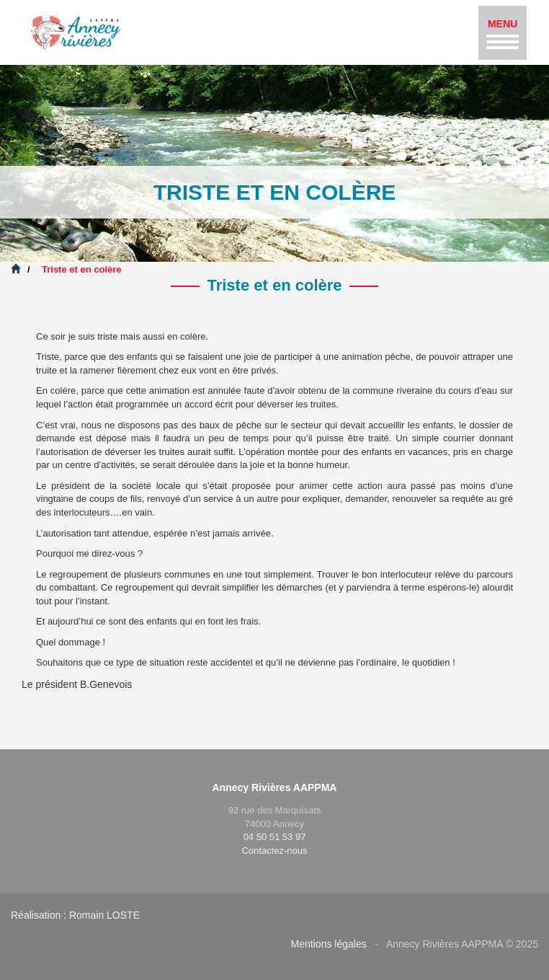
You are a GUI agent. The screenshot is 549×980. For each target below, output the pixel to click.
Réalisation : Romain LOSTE (75, 915)
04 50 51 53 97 (275, 837)
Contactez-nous (274, 851)
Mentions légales (329, 944)
